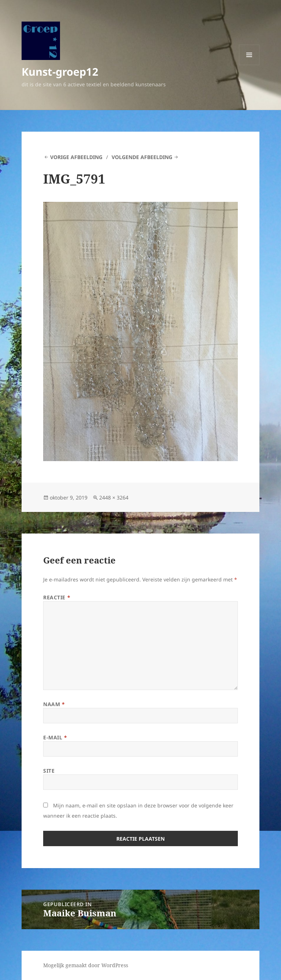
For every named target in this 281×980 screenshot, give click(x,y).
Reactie (57, 597)
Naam (54, 704)
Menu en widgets (249, 65)
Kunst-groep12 (60, 71)
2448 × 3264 (114, 497)
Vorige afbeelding (76, 157)
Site (49, 771)
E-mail (55, 737)
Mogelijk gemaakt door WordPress (86, 965)
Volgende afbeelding (142, 157)
